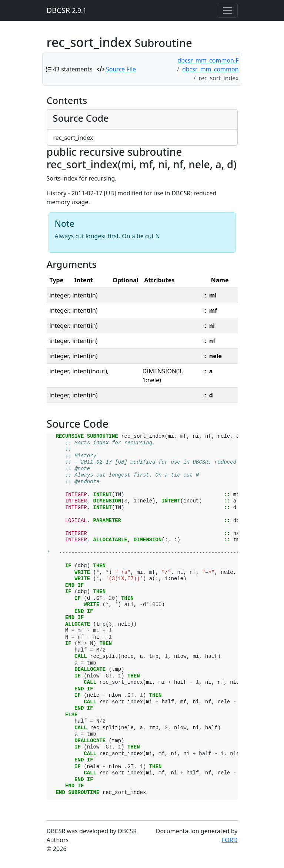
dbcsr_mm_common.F (208, 60)
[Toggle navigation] (227, 10)
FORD (230, 840)
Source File (121, 69)
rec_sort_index (73, 138)
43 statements (73, 69)
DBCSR (67, 10)
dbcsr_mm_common (211, 69)
